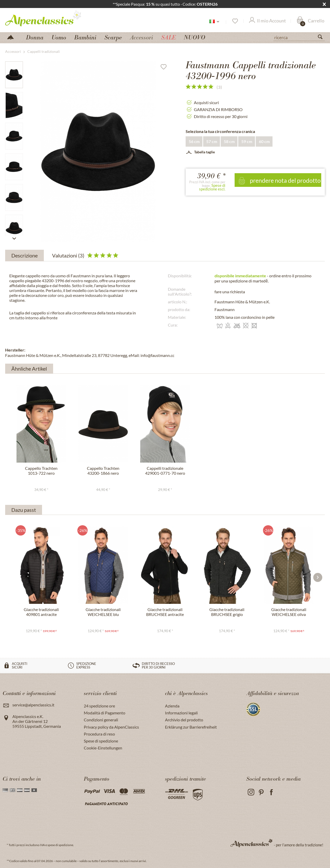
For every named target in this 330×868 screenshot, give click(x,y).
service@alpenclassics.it (33, 705)
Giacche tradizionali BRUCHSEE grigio (227, 612)
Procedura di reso (99, 734)
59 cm (247, 141)
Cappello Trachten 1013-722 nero (41, 471)
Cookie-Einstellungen (103, 748)
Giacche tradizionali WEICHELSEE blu (103, 612)
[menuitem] (299, 37)
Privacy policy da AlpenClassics (111, 727)
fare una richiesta (230, 292)
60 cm (264, 141)
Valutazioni (85, 255)
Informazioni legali (181, 713)
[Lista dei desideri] (235, 21)
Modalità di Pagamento (105, 713)
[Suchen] (322, 38)
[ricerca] (299, 37)
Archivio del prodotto (184, 720)
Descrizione (24, 255)
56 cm (194, 141)
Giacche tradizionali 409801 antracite (41, 612)
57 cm (212, 141)
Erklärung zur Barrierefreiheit (191, 727)
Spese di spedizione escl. (212, 187)
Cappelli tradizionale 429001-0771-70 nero (165, 471)
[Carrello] (311, 21)
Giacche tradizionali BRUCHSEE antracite (165, 612)
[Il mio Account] (267, 21)
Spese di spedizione (101, 741)
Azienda (172, 706)
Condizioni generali (101, 720)
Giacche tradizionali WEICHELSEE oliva (289, 612)
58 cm (229, 141)
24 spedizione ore (99, 706)
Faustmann (225, 309)
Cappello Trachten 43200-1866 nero (103, 471)
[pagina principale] (13, 37)
